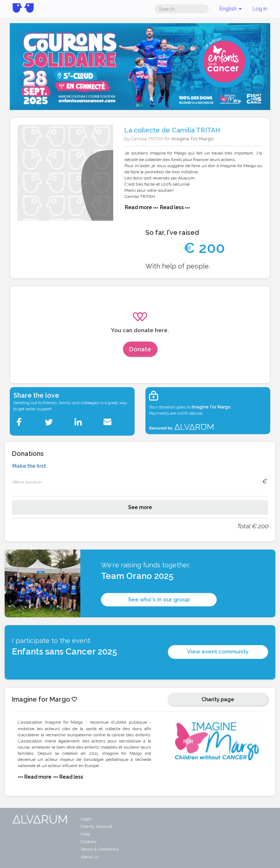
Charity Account (96, 826)
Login (86, 819)
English (231, 9)
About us (90, 857)
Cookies (88, 842)
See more (140, 507)
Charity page (218, 699)
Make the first (29, 466)
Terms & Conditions (100, 849)
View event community (218, 652)
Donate (140, 349)
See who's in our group (159, 600)
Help (85, 834)
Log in (260, 9)
